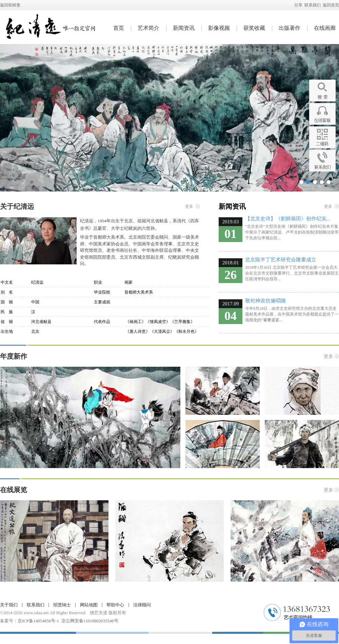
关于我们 (9, 605)
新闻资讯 (184, 28)
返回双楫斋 (10, 5)
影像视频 (219, 28)
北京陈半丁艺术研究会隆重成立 (281, 260)
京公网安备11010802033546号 (90, 621)
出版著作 (290, 28)
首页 (119, 28)
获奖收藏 (254, 28)
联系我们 (313, 5)
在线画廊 (325, 28)
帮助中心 (115, 605)
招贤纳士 (62, 605)
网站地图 (89, 605)
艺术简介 (148, 28)
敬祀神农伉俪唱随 (265, 301)
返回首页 (331, 5)
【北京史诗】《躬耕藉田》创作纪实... (288, 219)
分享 (298, 5)
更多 (189, 206)
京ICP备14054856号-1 (38, 621)
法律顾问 (142, 605)
